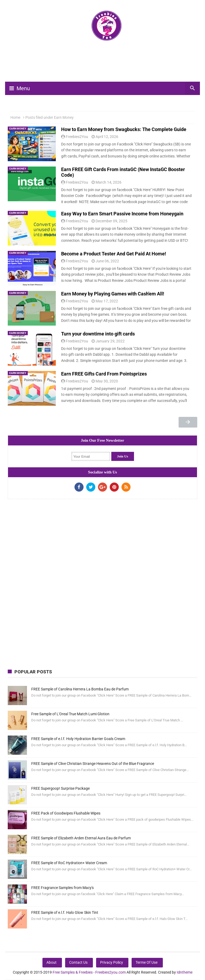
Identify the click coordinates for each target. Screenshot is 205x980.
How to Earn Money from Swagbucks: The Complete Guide (124, 129)
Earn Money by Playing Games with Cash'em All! (113, 294)
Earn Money (18, 129)
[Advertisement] (105, 64)
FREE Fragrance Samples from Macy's (62, 888)
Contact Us (78, 962)
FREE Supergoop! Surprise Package (60, 788)
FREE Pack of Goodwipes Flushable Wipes (66, 813)
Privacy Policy (112, 962)
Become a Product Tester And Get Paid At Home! (114, 254)
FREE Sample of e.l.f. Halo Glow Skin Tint (65, 912)
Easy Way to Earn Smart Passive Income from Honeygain (122, 214)
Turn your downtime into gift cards (98, 334)
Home (15, 117)
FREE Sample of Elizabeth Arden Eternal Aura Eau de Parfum (81, 838)
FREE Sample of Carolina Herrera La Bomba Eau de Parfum (80, 689)
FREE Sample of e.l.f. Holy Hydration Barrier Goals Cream (78, 739)
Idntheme (185, 972)
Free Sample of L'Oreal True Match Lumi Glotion (70, 714)
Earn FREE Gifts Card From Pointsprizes (104, 374)
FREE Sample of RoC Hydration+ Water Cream (69, 863)
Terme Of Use (147, 962)
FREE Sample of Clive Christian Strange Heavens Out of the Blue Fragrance (93, 764)
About (52, 962)
